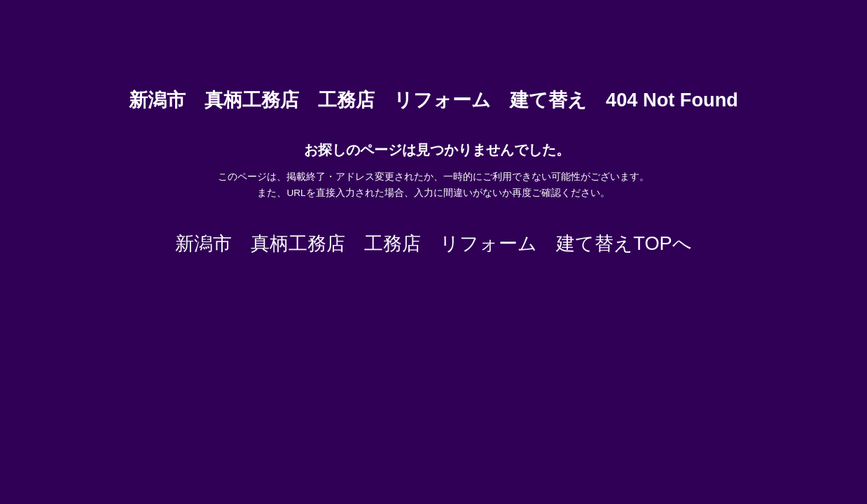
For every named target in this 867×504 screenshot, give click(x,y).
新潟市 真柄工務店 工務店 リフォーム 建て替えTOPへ (433, 243)
